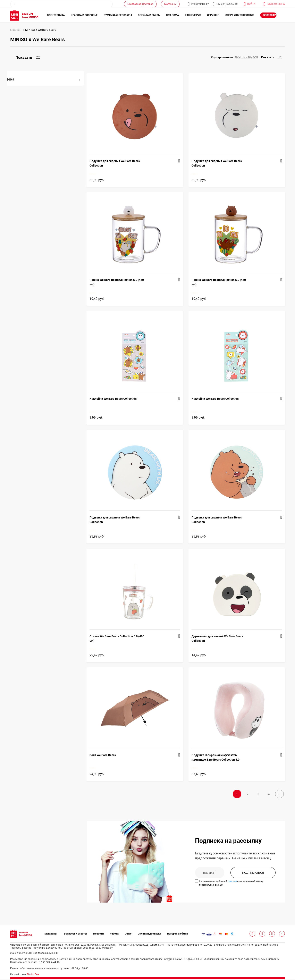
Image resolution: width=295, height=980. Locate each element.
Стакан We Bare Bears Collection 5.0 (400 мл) (123, 639)
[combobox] (61, 4)
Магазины (170, 4)
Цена (16, 79)
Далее (270, 795)
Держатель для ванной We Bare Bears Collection (220, 639)
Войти (251, 4)
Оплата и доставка (149, 934)
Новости (98, 934)
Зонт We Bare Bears (109, 755)
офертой (235, 886)
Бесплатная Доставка (140, 4)
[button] (236, 58)
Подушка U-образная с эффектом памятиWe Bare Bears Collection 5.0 (219, 757)
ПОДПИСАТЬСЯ (253, 877)
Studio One (33, 975)
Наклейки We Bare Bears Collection (119, 399)
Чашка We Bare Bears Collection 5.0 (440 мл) (123, 282)
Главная (16, 30)
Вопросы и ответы (75, 934)
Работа (114, 934)
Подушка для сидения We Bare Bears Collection (121, 163)
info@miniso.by (200, 4)
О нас (128, 934)
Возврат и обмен (178, 934)
